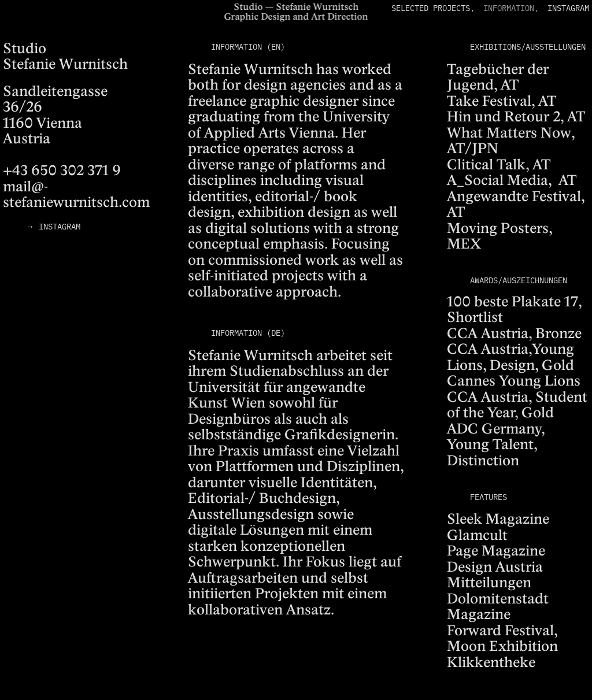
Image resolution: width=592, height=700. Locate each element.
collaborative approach (263, 293)
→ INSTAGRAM (53, 226)
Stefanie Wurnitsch (250, 70)
